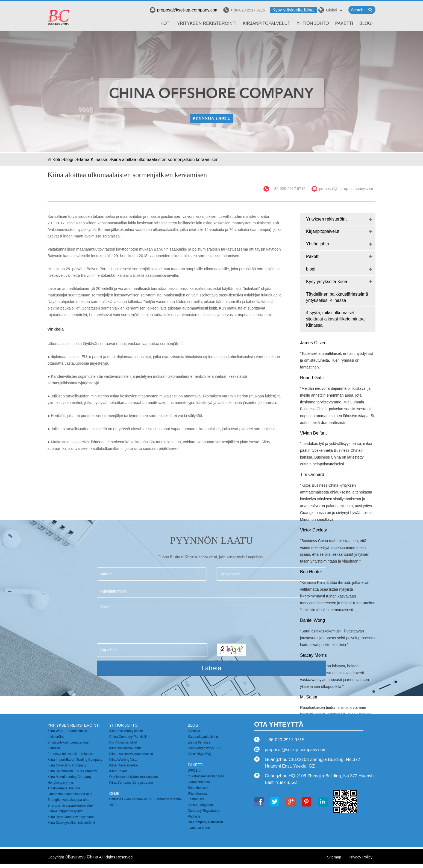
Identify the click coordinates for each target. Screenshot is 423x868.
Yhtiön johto (313, 23)
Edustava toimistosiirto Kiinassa (71, 754)
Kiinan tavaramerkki (124, 765)
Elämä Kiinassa (92, 160)
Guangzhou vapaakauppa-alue (70, 794)
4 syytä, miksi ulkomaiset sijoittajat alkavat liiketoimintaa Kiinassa (335, 319)
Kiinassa (194, 731)
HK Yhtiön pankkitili (123, 742)
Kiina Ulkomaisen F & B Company (72, 771)
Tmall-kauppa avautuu (64, 788)
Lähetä (211, 668)
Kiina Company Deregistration (131, 783)
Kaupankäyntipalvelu (203, 737)
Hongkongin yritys (61, 783)
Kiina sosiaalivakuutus (125, 748)
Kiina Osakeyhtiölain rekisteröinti (71, 823)
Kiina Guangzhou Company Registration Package (204, 811)
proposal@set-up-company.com (184, 10)
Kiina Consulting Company (67, 765)
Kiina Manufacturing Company (70, 777)
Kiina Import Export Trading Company (75, 760)
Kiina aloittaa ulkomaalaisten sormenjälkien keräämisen (165, 160)
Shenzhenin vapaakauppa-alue (70, 805)
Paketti (344, 23)
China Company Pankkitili (128, 737)
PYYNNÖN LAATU (212, 118)
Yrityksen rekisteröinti (207, 23)
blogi (366, 23)
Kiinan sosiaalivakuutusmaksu (131, 754)
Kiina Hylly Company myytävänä (71, 817)
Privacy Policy (361, 857)
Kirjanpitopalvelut (266, 23)
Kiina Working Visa (123, 760)
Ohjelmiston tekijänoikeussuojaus (133, 777)
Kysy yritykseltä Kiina (293, 10)
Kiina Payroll (118, 771)
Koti (165, 23)
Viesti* (211, 621)
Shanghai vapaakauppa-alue (68, 800)
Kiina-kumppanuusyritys (65, 811)
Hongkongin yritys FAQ (205, 748)
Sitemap (334, 857)
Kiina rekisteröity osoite (126, 731)
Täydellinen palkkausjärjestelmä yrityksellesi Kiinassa (337, 297)
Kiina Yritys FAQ (200, 754)
